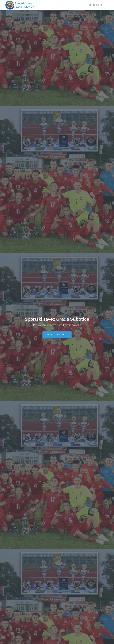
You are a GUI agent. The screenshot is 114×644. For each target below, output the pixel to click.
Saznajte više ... (57, 334)
